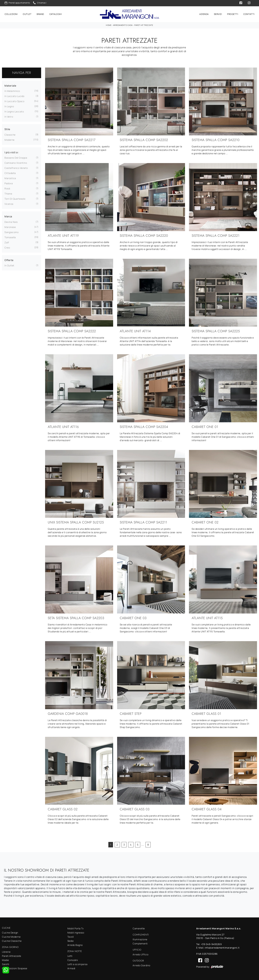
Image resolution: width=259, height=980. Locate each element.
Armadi (71, 967)
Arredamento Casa (123, 24)
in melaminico (12, 90)
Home (109, 24)
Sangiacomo (11, 231)
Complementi (140, 943)
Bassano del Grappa (16, 157)
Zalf (7, 241)
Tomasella (10, 236)
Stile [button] (7, 128)
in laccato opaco (14, 100)
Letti (70, 955)
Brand (40, 14)
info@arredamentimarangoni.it (222, 947)
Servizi (218, 14)
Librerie (6, 951)
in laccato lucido (14, 95)
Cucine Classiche (12, 940)
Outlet (27, 14)
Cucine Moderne (11, 936)
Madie (5, 959)
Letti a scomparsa (77, 963)
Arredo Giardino (141, 964)
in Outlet (9, 264)
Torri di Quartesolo (15, 198)
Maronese (10, 226)
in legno (9, 105)
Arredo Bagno (75, 944)
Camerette (139, 928)
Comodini (73, 959)
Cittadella (10, 172)
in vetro (9, 116)
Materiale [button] (10, 85)
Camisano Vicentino (16, 162)
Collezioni (11, 14)
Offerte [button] (9, 259)
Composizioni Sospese (15, 967)
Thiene (8, 193)
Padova (9, 182)
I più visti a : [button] (12, 151)
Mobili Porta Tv (76, 928)
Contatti (249, 14)
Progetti (233, 14)
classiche (10, 134)
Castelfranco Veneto (16, 167)
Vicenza (9, 203)
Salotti (6, 963)
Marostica (10, 177)
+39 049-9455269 (211, 943)
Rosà (7, 187)
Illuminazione (140, 938)
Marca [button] (8, 215)
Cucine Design (10, 932)
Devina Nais (11, 221)
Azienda (204, 14)
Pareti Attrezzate (144, 24)
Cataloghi (56, 14)
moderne (9, 139)
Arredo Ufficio (140, 953)
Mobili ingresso (76, 932)
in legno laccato (14, 110)
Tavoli (71, 936)
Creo (7, 247)
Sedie (71, 940)
